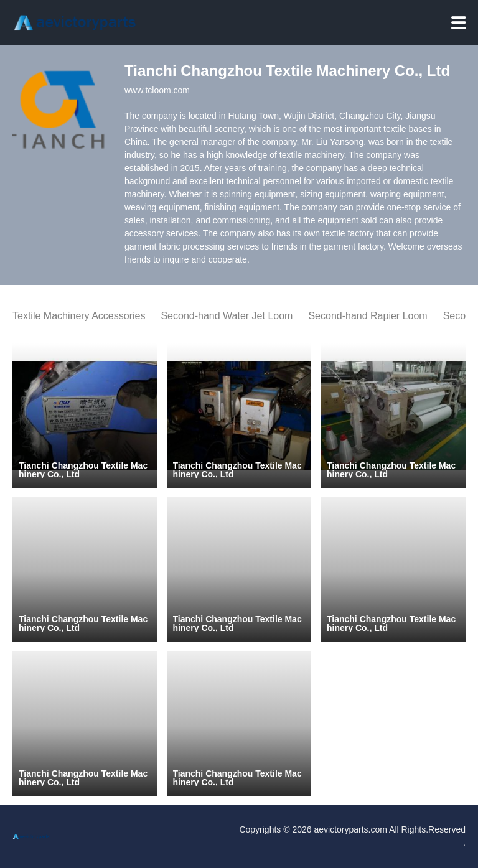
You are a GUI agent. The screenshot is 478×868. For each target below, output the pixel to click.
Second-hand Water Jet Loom (227, 316)
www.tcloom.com (157, 90)
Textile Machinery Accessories (79, 316)
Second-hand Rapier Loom (368, 316)
